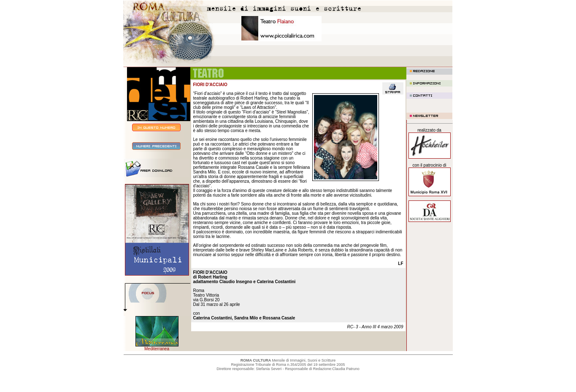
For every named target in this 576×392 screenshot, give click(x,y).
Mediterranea (157, 349)
